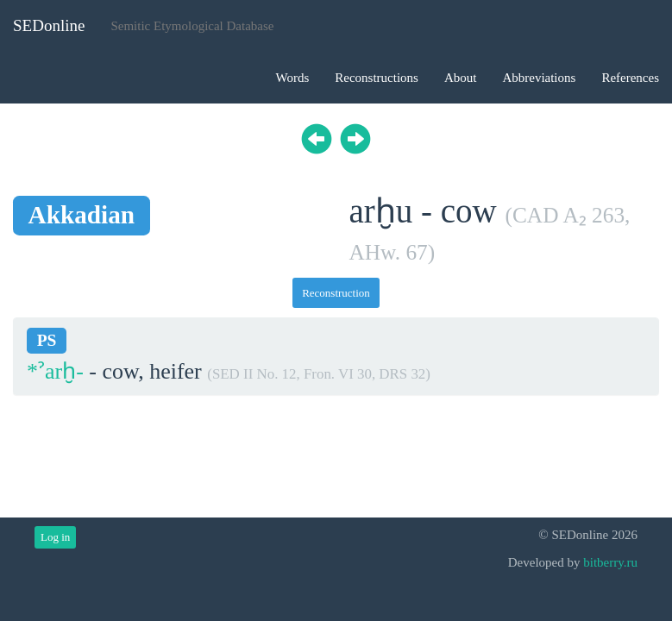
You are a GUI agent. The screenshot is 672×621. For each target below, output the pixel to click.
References (630, 78)
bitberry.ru (610, 562)
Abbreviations (539, 78)
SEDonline (49, 25)
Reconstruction (336, 293)
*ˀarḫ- (55, 371)
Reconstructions (377, 78)
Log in (55, 537)
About (461, 78)
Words (292, 78)
